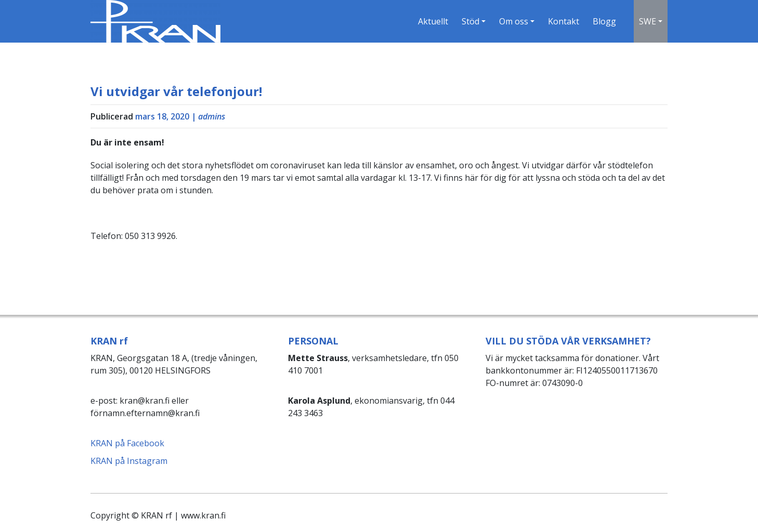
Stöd (471, 21)
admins (212, 116)
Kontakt (564, 21)
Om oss (514, 21)
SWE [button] (648, 21)
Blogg (604, 21)
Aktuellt (433, 21)
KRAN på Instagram (129, 461)
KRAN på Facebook (127, 443)
